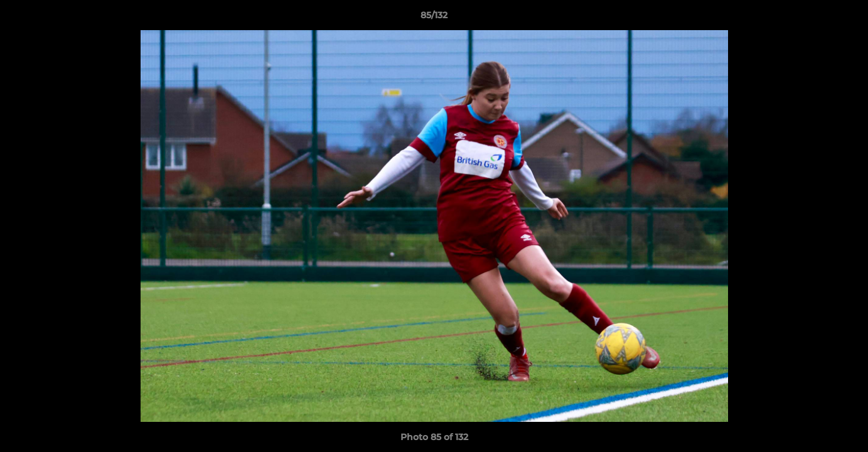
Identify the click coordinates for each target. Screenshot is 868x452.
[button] (845, 18)
